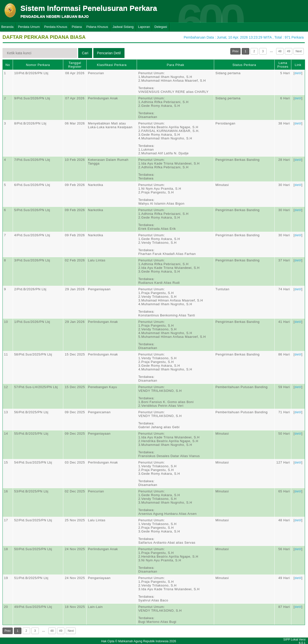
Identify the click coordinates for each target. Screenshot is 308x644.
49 (288, 51)
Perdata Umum (29, 27)
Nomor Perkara (38, 65)
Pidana (77, 27)
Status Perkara (244, 65)
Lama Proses (283, 65)
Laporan (144, 27)
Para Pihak (176, 65)
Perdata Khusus (56, 27)
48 (280, 51)
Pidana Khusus (97, 27)
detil (298, 73)
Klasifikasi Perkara (112, 65)
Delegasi (161, 27)
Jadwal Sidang (123, 27)
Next (299, 51)
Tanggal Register (75, 65)
